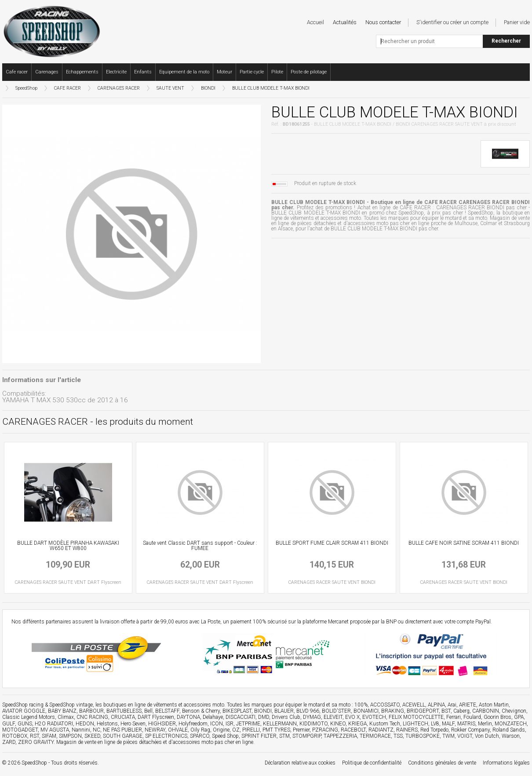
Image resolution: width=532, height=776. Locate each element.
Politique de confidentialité (372, 763)
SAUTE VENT (170, 88)
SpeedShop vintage (71, 705)
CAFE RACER (67, 88)
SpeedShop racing (23, 705)
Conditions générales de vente (442, 763)
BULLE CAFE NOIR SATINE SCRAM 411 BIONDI (464, 543)
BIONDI (208, 88)
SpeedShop (26, 88)
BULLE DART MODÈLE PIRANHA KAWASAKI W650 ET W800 (68, 546)
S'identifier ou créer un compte (452, 22)
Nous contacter (383, 22)
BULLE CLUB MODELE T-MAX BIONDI (271, 88)
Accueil (315, 22)
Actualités (345, 22)
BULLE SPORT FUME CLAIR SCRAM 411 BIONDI (332, 543)
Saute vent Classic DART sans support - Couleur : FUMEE (200, 546)
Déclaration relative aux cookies (300, 763)
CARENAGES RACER (119, 88)
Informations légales (506, 763)
